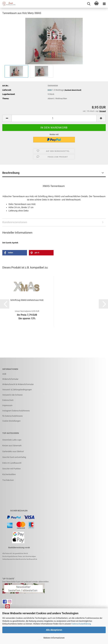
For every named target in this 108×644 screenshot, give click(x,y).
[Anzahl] (54, 118)
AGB (4, 374)
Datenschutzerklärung (81, 624)
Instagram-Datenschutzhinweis (16, 411)
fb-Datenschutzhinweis (12, 416)
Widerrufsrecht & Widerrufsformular (18, 384)
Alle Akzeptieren (54, 630)
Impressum (7, 405)
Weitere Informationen (54, 638)
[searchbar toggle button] (89, 4)
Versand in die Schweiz (12, 395)
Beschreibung (11, 173)
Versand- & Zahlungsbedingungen (17, 390)
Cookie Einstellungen (11, 421)
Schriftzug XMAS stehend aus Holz (27, 300)
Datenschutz (8, 400)
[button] (7, 118)
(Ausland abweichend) (73, 90)
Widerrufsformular (10, 379)
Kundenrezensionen (15, 222)
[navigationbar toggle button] (104, 4)
